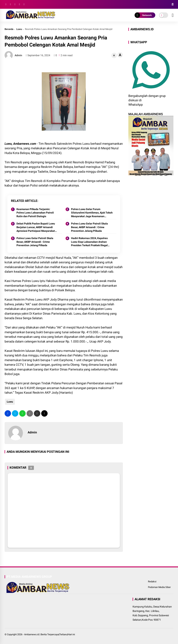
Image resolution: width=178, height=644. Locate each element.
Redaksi (152, 581)
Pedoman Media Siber (159, 587)
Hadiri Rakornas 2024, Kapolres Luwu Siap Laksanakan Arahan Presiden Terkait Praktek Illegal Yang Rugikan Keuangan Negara (90, 242)
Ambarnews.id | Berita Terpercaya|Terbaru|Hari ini (50, 634)
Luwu (19, 29)
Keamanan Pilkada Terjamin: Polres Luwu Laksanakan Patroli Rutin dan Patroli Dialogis (35, 213)
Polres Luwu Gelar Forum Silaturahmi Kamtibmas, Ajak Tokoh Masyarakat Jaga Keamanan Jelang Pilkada (92, 213)
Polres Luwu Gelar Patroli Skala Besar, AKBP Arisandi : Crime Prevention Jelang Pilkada (89, 227)
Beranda (9, 29)
